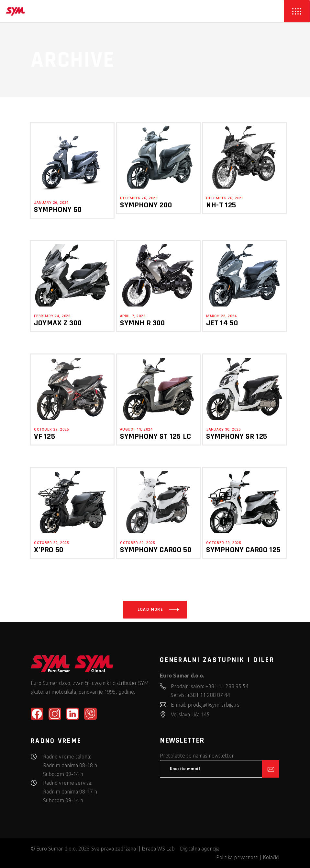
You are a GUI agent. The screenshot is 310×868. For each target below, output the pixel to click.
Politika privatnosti (237, 857)
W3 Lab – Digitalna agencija (188, 849)
